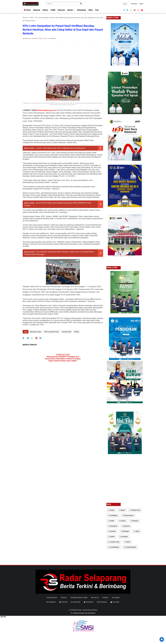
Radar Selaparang (90, 610)
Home (27, 10)
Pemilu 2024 (66, 332)
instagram (103, 602)
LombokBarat (114, 547)
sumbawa (125, 537)
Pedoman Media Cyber (79, 598)
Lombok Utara (115, 542)
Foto (97, 10)
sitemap (105, 598)
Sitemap (134, 4)
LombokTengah (131, 547)
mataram (113, 531)
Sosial (112, 510)
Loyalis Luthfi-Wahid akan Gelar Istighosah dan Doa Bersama (60, 148)
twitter (64, 602)
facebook (52, 602)
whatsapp (76, 602)
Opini (137, 531)
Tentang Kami (52, 598)
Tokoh (128, 542)
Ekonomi (61, 10)
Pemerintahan (129, 515)
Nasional (37, 10)
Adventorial (81, 10)
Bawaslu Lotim (36, 332)
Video (90, 10)
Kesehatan (114, 526)
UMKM (112, 537)
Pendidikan (114, 515)
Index (141, 4)
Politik (53, 10)
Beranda (25, 18)
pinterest (90, 602)
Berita (123, 510)
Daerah (70, 10)
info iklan (95, 598)
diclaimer (116, 598)
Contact (64, 598)
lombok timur (136, 510)
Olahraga (126, 531)
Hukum (45, 10)
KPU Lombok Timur (51, 332)
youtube (116, 602)
